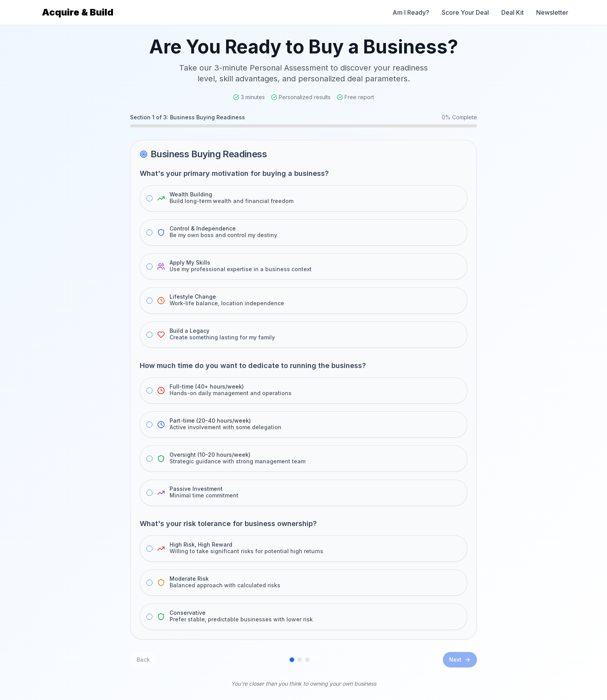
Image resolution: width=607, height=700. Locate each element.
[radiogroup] (303, 267)
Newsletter (552, 12)
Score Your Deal (465, 12)
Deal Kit (513, 12)
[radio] (149, 198)
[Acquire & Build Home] (76, 12)
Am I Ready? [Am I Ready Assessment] (411, 12)
